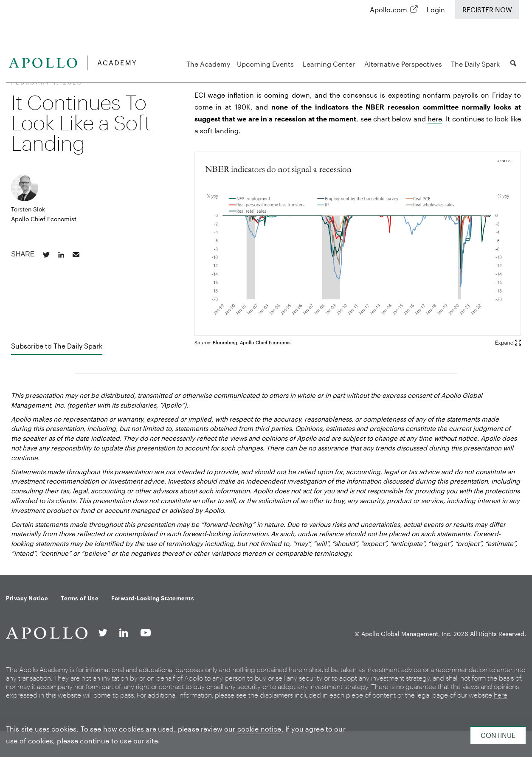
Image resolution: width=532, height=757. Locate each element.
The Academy (208, 64)
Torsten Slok (28, 209)
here (435, 119)
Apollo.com (388, 10)
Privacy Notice (27, 598)
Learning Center (330, 64)
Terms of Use (80, 598)
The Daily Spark (477, 64)
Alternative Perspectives (404, 64)
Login (436, 10)
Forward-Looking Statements (153, 598)
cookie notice (259, 729)
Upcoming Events (267, 64)
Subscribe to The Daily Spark (57, 346)
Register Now (487, 10)
